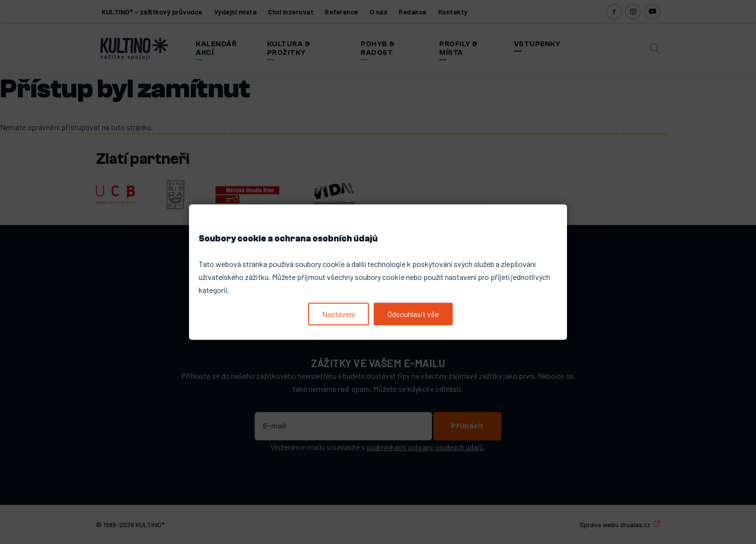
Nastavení (338, 314)
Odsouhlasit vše (413, 314)
